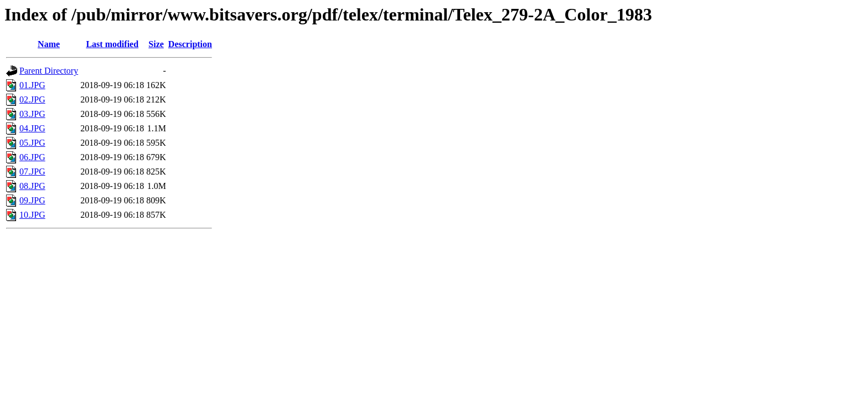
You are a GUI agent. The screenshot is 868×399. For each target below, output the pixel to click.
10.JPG (32, 215)
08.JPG (32, 186)
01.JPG (32, 85)
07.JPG (32, 172)
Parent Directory (49, 71)
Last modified (112, 44)
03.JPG (32, 114)
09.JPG (32, 200)
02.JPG (32, 99)
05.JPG (32, 143)
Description (190, 44)
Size (156, 44)
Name (49, 44)
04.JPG (32, 128)
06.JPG (32, 157)
